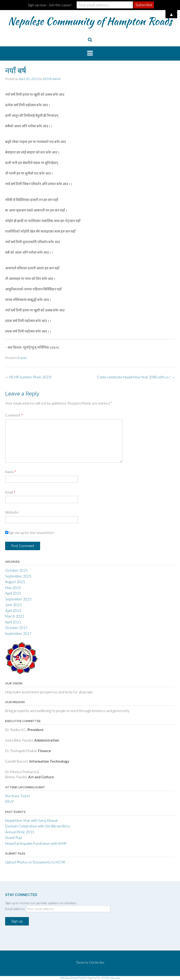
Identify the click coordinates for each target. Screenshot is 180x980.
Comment (14, 415)
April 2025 (13, 593)
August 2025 (15, 582)
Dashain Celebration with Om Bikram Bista (37, 826)
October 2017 (16, 628)
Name (11, 472)
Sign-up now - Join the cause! (50, 5)
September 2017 (18, 633)
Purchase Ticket (18, 796)
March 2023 (15, 616)
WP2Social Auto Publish (74, 978)
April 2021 (13, 622)
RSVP (9, 801)
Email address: (16, 909)
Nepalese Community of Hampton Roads (90, 21)
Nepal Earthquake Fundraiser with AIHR (36, 843)
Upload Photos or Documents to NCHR (35, 862)
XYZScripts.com (111, 978)
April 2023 (13, 611)
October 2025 (16, 570)
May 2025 (13, 588)
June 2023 (13, 605)
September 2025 (18, 576)
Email (10, 492)
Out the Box (97, 962)
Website (12, 512)
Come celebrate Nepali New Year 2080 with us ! (136, 377)
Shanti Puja (14, 837)
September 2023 (18, 599)
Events (22, 358)
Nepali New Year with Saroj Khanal (31, 820)
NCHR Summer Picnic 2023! (28, 377)
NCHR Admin (52, 79)
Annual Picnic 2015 (20, 832)
